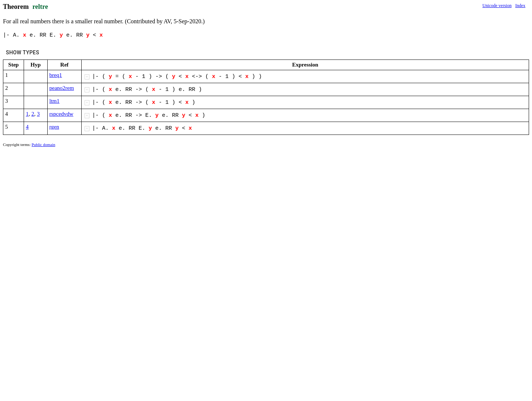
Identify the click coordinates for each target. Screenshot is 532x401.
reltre (40, 7)
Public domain (44, 145)
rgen (54, 127)
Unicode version (497, 6)
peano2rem (62, 88)
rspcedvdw (62, 114)
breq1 (56, 75)
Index (520, 6)
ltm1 (55, 101)
